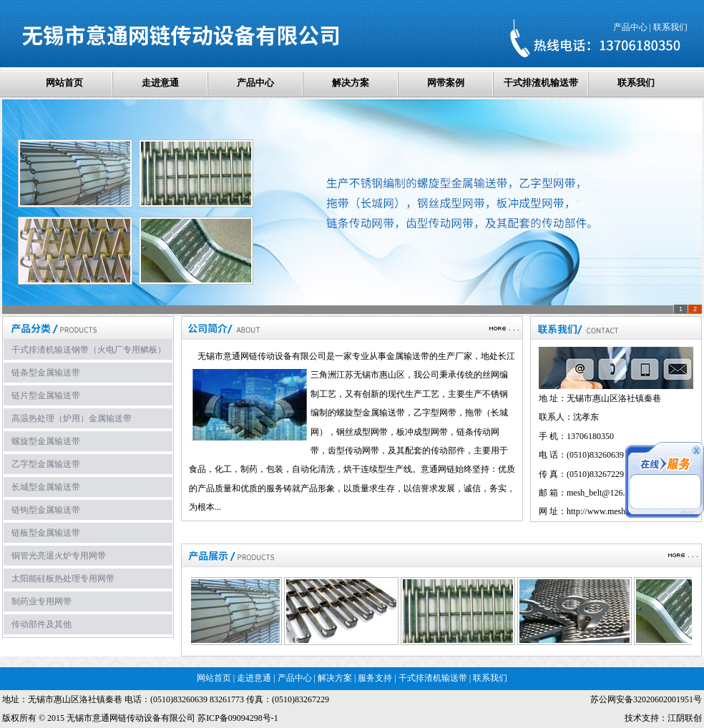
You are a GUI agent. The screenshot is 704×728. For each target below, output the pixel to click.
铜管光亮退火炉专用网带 (59, 556)
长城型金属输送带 (46, 487)
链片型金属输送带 (46, 395)
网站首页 (64, 83)
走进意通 (160, 83)
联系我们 (670, 27)
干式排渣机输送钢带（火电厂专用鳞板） (89, 350)
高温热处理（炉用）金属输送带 (72, 418)
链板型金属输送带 (46, 533)
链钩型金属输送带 (46, 510)
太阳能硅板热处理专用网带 (63, 579)
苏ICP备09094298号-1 (238, 718)
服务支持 (375, 678)
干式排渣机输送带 (541, 83)
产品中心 (630, 27)
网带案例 (446, 83)
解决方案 (351, 83)
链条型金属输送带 (46, 373)
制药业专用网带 (41, 601)
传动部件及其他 (41, 624)
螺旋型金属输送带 (46, 441)
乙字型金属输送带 (46, 464)
